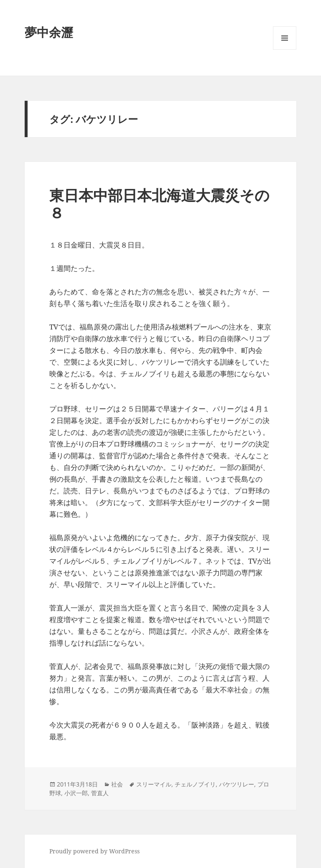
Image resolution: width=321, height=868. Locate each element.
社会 (117, 784)
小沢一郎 (76, 793)
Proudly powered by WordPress (94, 851)
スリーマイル (154, 784)
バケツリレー (237, 784)
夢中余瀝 (49, 32)
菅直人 (100, 793)
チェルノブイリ (195, 784)
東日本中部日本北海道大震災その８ (159, 204)
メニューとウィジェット (285, 50)
